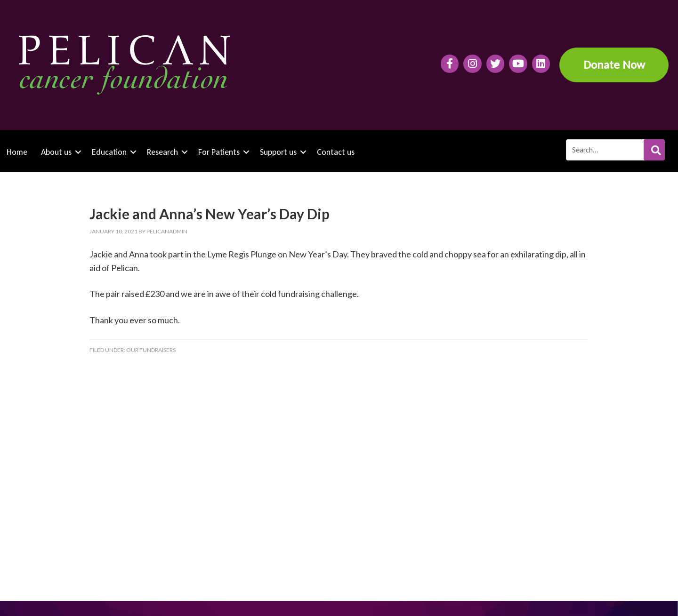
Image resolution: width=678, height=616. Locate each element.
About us (56, 152)
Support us (278, 152)
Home (17, 152)
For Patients (219, 152)
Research (162, 152)
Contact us (336, 152)
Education (109, 152)
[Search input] (615, 150)
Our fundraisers (151, 350)
